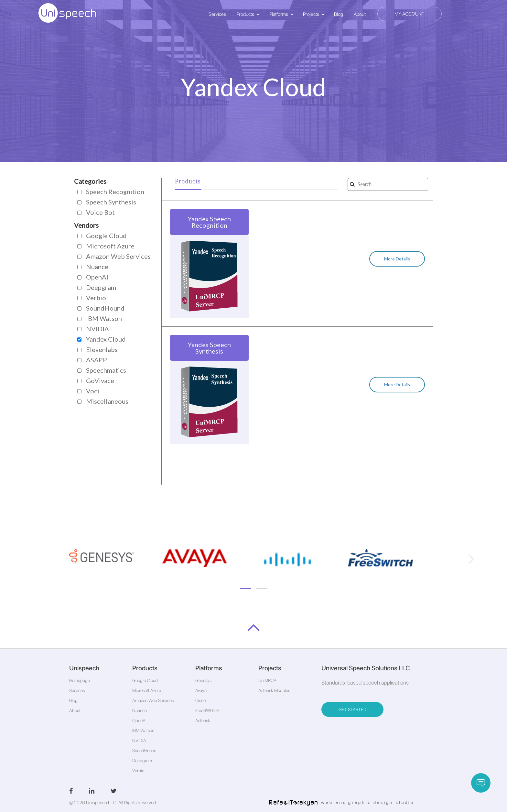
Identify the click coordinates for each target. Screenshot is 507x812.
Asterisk (203, 720)
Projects (311, 14)
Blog (339, 14)
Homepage (80, 680)
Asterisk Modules (274, 690)
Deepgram (142, 761)
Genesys (203, 680)
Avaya (201, 690)
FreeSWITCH (207, 710)
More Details (397, 259)
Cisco (200, 700)
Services (217, 14)
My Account (410, 14)
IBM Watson (143, 730)
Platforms (279, 14)
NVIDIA (139, 741)
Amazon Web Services (153, 700)
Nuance (140, 710)
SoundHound (144, 751)
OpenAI (139, 720)
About (360, 14)
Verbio (138, 771)
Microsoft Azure (147, 690)
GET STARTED (352, 709)
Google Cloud (145, 680)
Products (245, 14)
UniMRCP (267, 680)
